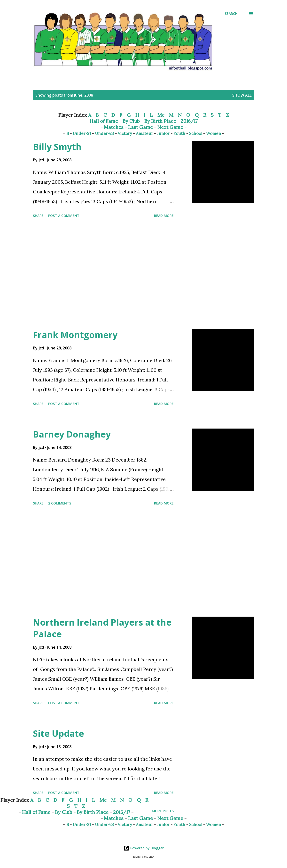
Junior (163, 133)
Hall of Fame (104, 121)
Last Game (140, 127)
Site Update (58, 733)
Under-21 (82, 133)
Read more (164, 216)
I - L (148, 115)
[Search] (231, 14)
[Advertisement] (115, 274)
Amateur (144, 133)
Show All (242, 95)
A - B (93, 115)
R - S (208, 115)
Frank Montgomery (75, 335)
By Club (131, 121)
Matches (114, 127)
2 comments (60, 503)
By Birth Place (160, 121)
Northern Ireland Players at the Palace (102, 628)
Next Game (170, 127)
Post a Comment (64, 216)
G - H (133, 115)
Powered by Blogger (144, 848)
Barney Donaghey (72, 434)
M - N (175, 115)
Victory (125, 133)
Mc (161, 115)
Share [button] (38, 216)
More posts (163, 811)
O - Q (192, 115)
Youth (179, 133)
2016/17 (189, 121)
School (196, 133)
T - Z (224, 115)
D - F (117, 115)
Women (214, 133)
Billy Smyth (57, 147)
